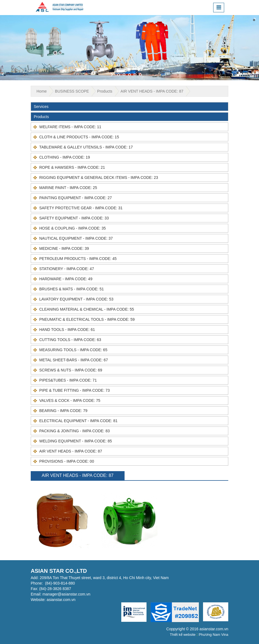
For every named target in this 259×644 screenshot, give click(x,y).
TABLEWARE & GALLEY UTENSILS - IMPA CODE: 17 (86, 147)
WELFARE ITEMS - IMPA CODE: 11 (70, 127)
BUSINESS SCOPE (72, 91)
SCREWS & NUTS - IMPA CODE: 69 (71, 370)
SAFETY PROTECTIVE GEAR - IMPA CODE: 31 (81, 208)
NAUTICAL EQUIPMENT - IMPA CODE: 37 (76, 238)
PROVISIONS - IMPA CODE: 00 (67, 461)
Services (41, 107)
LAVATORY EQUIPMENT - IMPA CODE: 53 (76, 299)
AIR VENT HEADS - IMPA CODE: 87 (152, 91)
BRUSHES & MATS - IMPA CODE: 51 (71, 289)
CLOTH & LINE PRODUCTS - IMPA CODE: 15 (79, 137)
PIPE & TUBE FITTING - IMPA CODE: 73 (74, 390)
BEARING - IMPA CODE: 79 (63, 411)
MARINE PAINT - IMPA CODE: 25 (68, 188)
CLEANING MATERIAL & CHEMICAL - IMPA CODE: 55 (87, 309)
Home (42, 91)
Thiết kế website (183, 635)
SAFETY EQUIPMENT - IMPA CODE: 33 (74, 218)
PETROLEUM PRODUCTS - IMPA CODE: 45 (78, 259)
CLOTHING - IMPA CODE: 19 (65, 157)
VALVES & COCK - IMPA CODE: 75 (70, 400)
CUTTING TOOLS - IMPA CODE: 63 (70, 340)
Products (105, 91)
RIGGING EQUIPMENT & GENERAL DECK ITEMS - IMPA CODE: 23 (99, 178)
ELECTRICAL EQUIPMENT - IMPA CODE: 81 (78, 421)
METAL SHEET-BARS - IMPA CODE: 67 (74, 360)
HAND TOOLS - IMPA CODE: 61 (67, 330)
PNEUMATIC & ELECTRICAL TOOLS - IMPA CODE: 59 (87, 319)
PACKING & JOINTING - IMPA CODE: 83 (74, 431)
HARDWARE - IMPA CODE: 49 (66, 279)
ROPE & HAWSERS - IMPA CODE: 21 (72, 167)
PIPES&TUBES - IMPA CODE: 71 (68, 380)
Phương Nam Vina (213, 635)
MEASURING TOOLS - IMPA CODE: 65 (73, 350)
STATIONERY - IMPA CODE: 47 (67, 269)
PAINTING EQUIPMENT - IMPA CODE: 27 (76, 198)
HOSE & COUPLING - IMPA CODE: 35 (72, 228)
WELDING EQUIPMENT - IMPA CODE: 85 (76, 441)
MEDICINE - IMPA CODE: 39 (64, 248)
